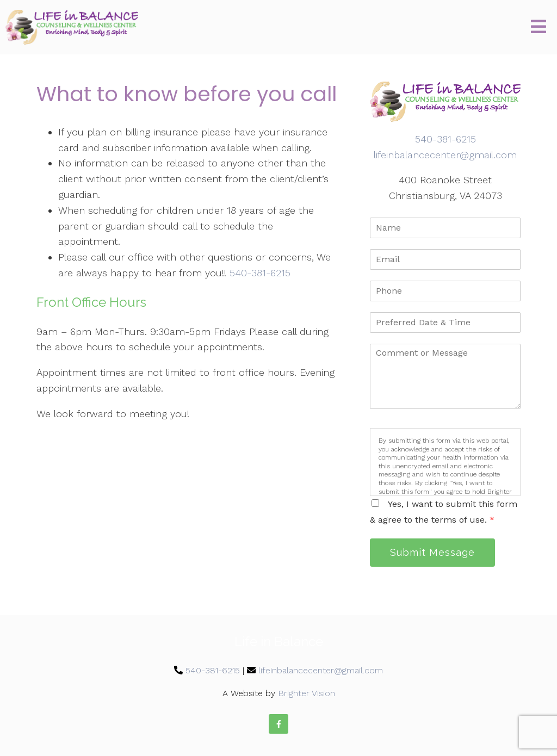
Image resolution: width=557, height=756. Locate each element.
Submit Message (432, 552)
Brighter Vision (307, 693)
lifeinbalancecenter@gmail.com (445, 155)
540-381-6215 (260, 273)
